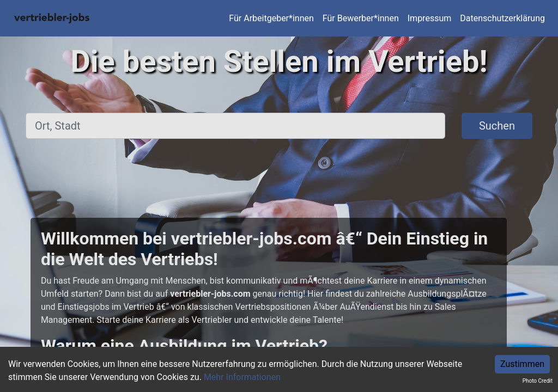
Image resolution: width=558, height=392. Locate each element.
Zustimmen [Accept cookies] (522, 364)
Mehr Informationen (242, 377)
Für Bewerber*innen (361, 18)
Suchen (497, 126)
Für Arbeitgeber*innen (271, 18)
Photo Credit (538, 381)
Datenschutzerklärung (502, 18)
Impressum (430, 18)
